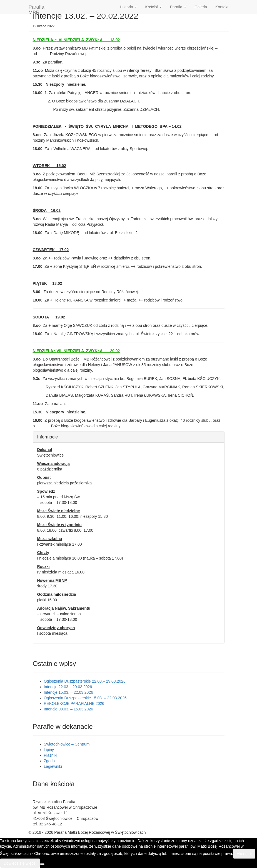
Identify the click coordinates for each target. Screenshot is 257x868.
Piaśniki (51, 755)
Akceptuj (244, 854)
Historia (128, 7)
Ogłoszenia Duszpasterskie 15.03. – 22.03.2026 (85, 698)
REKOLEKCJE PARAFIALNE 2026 (74, 703)
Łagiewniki (53, 766)
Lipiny (49, 750)
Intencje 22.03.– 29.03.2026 (68, 687)
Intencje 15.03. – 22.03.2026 (68, 692)
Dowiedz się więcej (20, 863)
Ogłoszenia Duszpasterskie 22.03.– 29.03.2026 (85, 681)
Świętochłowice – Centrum (67, 744)
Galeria (201, 7)
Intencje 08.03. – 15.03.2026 (68, 709)
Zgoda (49, 761)
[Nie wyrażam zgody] (42, 864)
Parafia (178, 7)
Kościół (154, 7)
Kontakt (222, 7)
